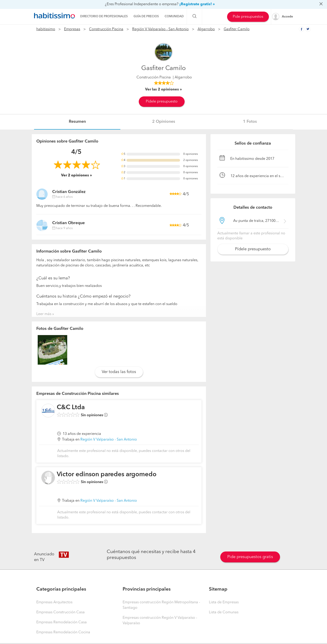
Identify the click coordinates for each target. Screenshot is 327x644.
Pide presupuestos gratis (250, 557)
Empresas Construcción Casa (61, 612)
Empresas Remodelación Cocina (63, 632)
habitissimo (46, 29)
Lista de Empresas (224, 602)
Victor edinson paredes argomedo (107, 475)
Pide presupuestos (248, 17)
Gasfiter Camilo (237, 29)
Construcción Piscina (106, 29)
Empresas (72, 29)
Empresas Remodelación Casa (62, 622)
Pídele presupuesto (162, 102)
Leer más (44, 314)
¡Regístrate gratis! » (197, 4)
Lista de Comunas (224, 612)
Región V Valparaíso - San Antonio (160, 29)
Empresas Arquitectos (54, 602)
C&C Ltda (71, 408)
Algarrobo (206, 29)
